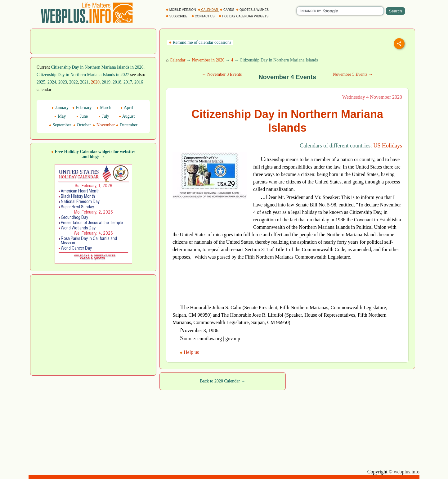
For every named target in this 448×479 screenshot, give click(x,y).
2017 (128, 82)
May (60, 116)
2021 (84, 82)
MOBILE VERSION (181, 10)
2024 (52, 82)
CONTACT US (204, 16)
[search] (340, 11)
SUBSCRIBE (177, 16)
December (127, 125)
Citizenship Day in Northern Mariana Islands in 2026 (97, 67)
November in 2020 (208, 60)
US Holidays (388, 146)
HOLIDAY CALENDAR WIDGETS (244, 16)
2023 (63, 82)
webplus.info (407, 472)
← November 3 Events (222, 74)
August (127, 116)
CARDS (228, 10)
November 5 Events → (353, 74)
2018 (117, 82)
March (104, 108)
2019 (106, 82)
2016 (139, 82)
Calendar (178, 60)
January (60, 108)
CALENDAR (208, 10)
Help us (190, 352)
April (127, 108)
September (60, 125)
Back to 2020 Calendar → (222, 381)
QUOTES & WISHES (253, 10)
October (82, 125)
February (82, 108)
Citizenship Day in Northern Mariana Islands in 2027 (83, 75)
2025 (41, 82)
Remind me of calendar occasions (200, 42)
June (82, 116)
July (104, 116)
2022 (74, 82)
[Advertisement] (93, 41)
